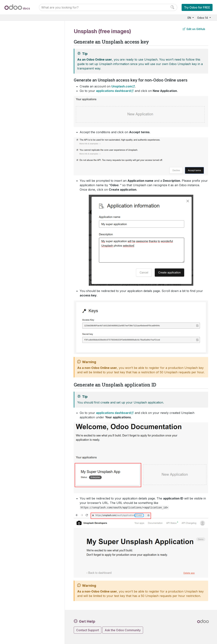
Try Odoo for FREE (197, 7)
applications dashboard (113, 91)
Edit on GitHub (194, 29)
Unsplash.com (122, 86)
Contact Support (88, 630)
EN (190, 18)
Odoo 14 (203, 18)
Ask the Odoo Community (123, 630)
